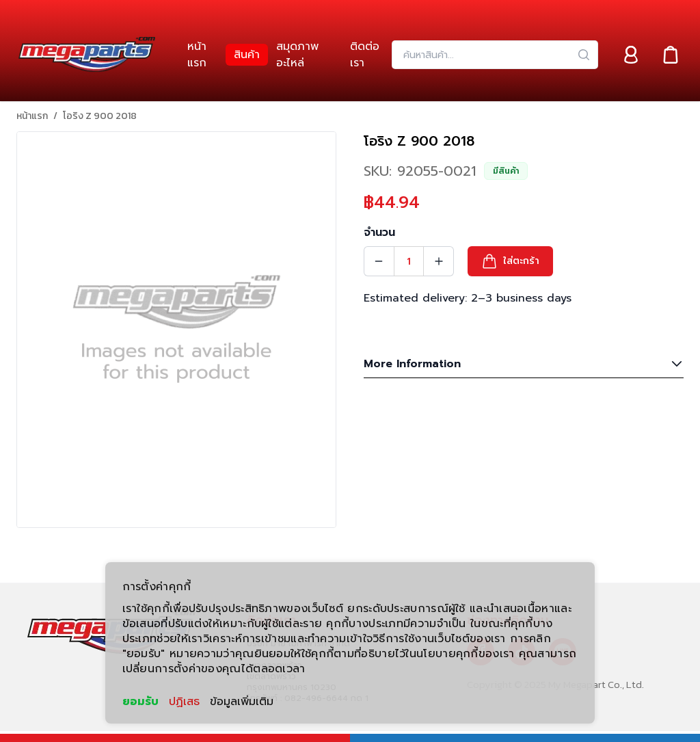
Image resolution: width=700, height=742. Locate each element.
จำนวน (379, 233)
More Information (524, 364)
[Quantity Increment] (439, 261)
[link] (202, 55)
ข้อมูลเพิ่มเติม (242, 702)
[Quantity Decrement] (379, 261)
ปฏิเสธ (184, 702)
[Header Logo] (87, 55)
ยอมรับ (140, 702)
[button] (510, 261)
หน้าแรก (32, 116)
